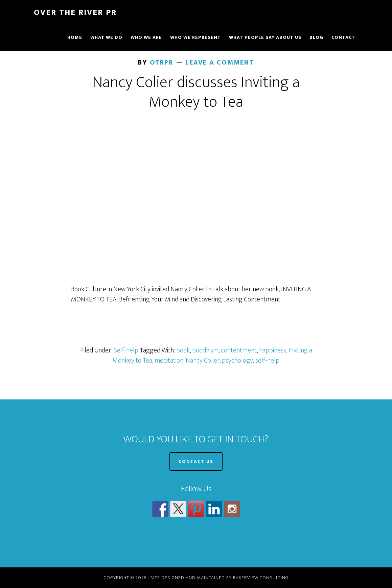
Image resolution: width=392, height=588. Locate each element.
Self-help (126, 350)
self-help (267, 361)
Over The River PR (75, 13)
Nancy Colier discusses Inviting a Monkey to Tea (196, 92)
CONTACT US (196, 461)
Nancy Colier (203, 361)
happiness (273, 350)
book (183, 350)
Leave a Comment (220, 63)
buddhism (205, 350)
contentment (239, 350)
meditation (169, 361)
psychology (237, 361)
